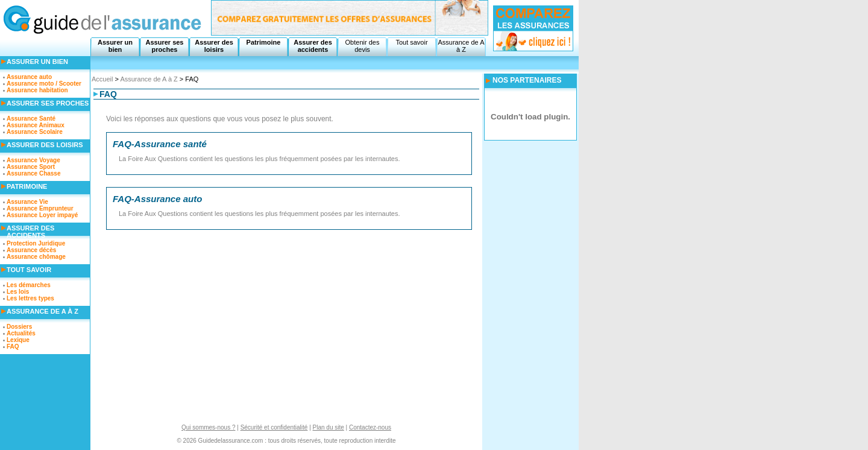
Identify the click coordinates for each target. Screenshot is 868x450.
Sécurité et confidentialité (274, 427)
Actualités (21, 333)
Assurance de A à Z (461, 46)
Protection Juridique (36, 243)
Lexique (18, 340)
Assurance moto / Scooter (44, 84)
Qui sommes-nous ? (208, 427)
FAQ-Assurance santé (160, 144)
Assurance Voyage (33, 160)
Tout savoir (411, 42)
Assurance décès (31, 250)
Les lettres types (30, 298)
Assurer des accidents (313, 46)
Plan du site (329, 427)
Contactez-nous (370, 427)
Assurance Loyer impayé (42, 215)
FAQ (13, 347)
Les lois (18, 292)
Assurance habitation (37, 90)
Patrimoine (264, 42)
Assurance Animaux (36, 125)
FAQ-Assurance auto (157, 199)
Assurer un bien (115, 46)
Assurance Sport (31, 167)
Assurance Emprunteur (40, 208)
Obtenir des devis (363, 46)
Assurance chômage (36, 257)
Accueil (102, 79)
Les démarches (29, 285)
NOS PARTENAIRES (527, 80)
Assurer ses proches (165, 46)
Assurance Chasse (34, 173)
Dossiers (19, 327)
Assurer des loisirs (214, 46)
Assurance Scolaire (35, 132)
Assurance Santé (31, 119)
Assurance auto (29, 77)
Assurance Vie (27, 202)
